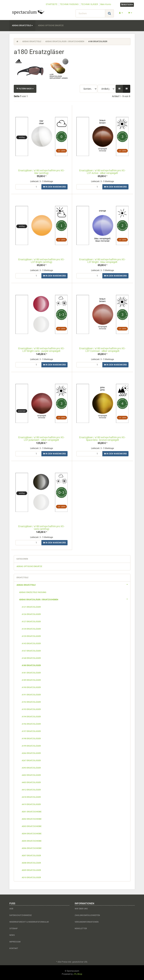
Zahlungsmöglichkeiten (87, 915)
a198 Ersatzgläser (31, 739)
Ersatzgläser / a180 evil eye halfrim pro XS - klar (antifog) (42, 172)
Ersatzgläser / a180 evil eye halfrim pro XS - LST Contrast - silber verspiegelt (102, 350)
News (12, 935)
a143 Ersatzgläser (31, 644)
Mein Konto (106, 4)
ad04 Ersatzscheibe (32, 834)
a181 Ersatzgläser (31, 673)
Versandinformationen (87, 922)
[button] (119, 89)
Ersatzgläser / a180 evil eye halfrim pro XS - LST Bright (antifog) (42, 261)
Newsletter (81, 929)
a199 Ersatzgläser (31, 746)
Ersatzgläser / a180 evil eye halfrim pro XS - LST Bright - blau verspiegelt (102, 261)
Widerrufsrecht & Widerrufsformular (29, 922)
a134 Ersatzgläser (31, 629)
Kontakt (14, 948)
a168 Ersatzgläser (31, 658)
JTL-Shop (78, 974)
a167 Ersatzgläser (31, 651)
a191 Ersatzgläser (31, 695)
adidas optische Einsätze (51, 26)
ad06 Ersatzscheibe (32, 848)
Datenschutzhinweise (21, 915)
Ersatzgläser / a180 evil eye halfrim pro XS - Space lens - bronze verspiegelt (102, 439)
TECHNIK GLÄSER (89, 4)
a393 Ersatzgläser (31, 768)
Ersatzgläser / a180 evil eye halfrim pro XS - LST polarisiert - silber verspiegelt (42, 439)
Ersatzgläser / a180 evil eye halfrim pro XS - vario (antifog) (42, 528)
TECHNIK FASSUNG (69, 4)
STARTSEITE (52, 4)
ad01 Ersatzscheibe (32, 812)
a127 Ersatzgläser (31, 622)
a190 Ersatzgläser (31, 687)
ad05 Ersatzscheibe (32, 841)
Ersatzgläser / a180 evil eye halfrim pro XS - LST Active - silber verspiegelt (102, 172)
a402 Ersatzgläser (31, 775)
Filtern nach (25, 89)
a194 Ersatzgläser (31, 717)
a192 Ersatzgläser (31, 702)
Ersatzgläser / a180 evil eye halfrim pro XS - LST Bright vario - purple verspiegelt (42, 350)
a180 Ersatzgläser (31, 665)
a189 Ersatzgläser (31, 680)
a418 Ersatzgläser (31, 797)
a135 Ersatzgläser (31, 636)
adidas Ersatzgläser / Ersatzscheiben (75, 599)
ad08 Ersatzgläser (31, 863)
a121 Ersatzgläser (31, 607)
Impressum (15, 942)
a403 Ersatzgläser (31, 782)
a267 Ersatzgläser (31, 761)
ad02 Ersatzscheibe (32, 819)
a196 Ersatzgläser (31, 724)
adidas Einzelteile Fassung (33, 592)
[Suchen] (90, 13)
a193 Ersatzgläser (31, 709)
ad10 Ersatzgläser (31, 878)
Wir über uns (81, 909)
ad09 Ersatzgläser (31, 870)
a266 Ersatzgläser (31, 753)
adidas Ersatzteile (22, 26)
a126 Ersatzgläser (31, 614)
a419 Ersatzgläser (31, 804)
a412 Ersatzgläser (31, 790)
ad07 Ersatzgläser (31, 856)
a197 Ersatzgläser (31, 731)
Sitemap (13, 929)
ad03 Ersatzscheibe (32, 826)
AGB (11, 909)
